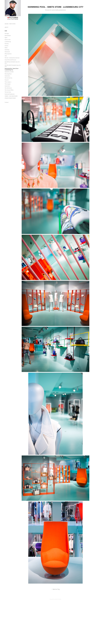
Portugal (7, 34)
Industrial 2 (7, 86)
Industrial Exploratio (10, 94)
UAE (6, 56)
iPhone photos (8, 54)
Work (6, 31)
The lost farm (8, 92)
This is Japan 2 (8, 82)
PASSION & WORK (9, 72)
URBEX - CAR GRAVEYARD (11, 96)
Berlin (6, 48)
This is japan (8, 84)
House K (7, 80)
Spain (6, 38)
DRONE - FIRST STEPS (10, 24)
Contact (7, 102)
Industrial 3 (7, 76)
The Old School (8, 88)
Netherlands (8, 36)
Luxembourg (8, 42)
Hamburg (7, 50)
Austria (6, 46)
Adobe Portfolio (58, 599)
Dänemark (7, 52)
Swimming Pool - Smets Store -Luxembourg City (12, 69)
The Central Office (9, 90)
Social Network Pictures (10, 60)
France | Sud (8, 40)
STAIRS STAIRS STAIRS (10, 98)
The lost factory (8, 78)
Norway (7, 44)
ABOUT (6, 27)
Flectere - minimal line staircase (12, 58)
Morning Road (8, 74)
